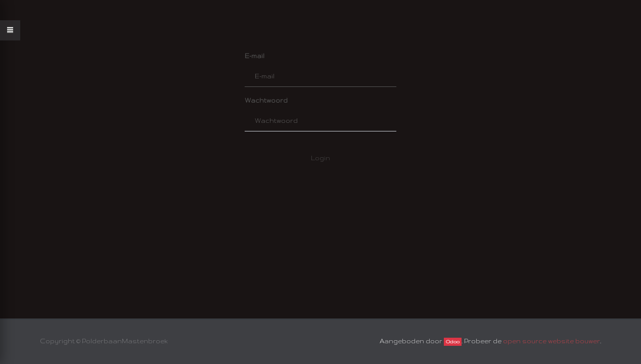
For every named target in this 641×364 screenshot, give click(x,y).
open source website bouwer (552, 341)
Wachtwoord (266, 100)
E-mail (255, 56)
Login (320, 158)
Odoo (453, 342)
